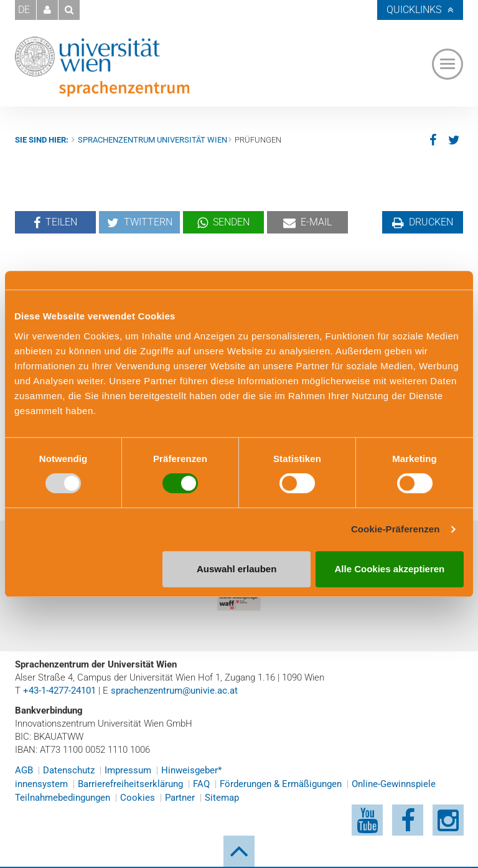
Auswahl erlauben (237, 569)
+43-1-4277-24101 (59, 691)
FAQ (201, 784)
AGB (24, 770)
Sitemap (222, 798)
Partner (180, 798)
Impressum (128, 770)
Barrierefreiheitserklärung (130, 784)
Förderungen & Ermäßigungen (281, 784)
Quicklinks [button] (414, 10)
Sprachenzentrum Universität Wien (152, 140)
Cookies (138, 798)
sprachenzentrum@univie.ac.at (174, 691)
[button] (47, 10)
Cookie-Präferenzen (396, 529)
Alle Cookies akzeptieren (390, 569)
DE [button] (24, 10)
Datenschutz (69, 770)
